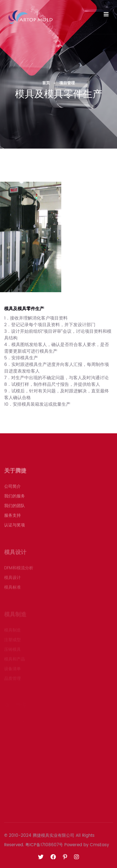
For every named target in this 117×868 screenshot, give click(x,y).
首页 (46, 83)
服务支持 (12, 517)
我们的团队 (15, 508)
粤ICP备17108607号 (44, 845)
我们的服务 (15, 498)
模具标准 (12, 589)
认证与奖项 (15, 527)
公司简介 (12, 488)
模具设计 (12, 579)
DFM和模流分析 (19, 570)
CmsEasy (99, 845)
